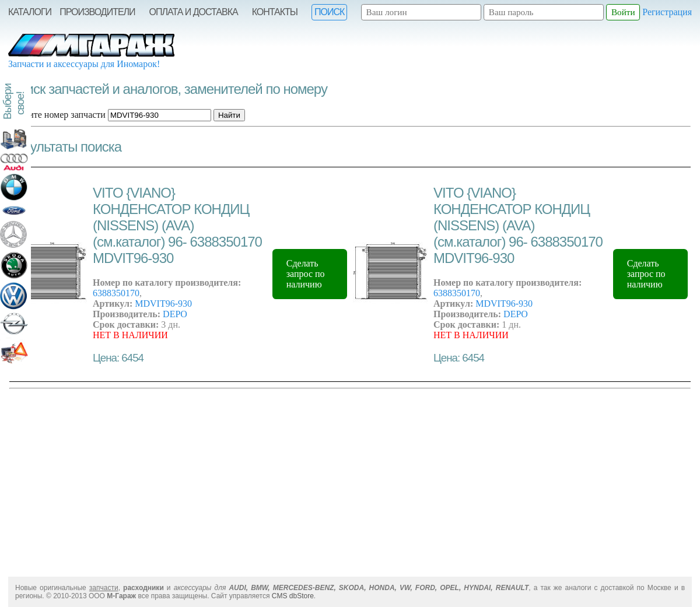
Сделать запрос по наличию (306, 274)
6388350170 (116, 293)
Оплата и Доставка (194, 12)
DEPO (175, 314)
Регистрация (667, 12)
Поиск (329, 12)
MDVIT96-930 (163, 303)
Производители (97, 12)
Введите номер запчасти (57, 115)
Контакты (275, 12)
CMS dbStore (293, 596)
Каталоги (30, 12)
